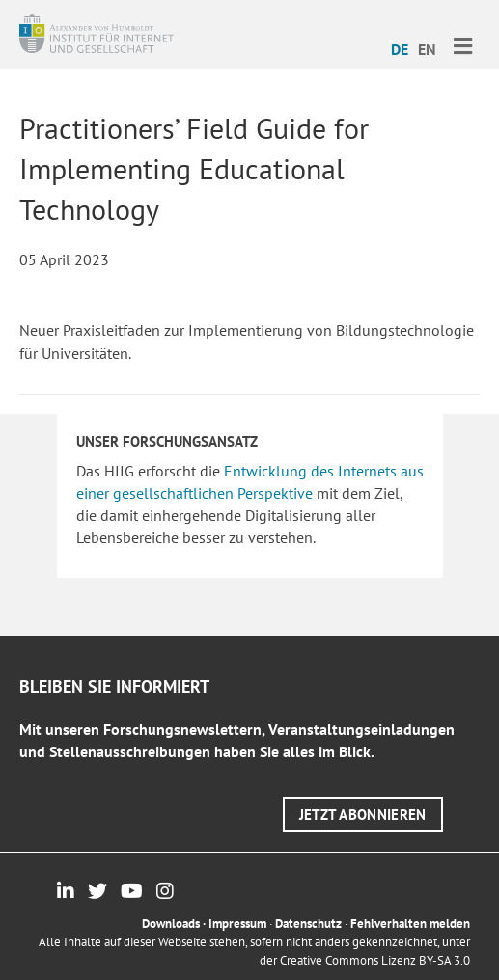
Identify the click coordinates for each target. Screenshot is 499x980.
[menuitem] (400, 48)
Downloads (171, 924)
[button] (363, 815)
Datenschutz (308, 924)
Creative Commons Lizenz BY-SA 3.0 (375, 960)
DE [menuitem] (400, 49)
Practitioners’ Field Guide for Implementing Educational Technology (194, 168)
